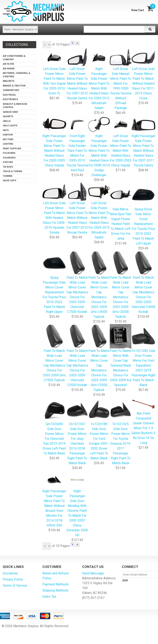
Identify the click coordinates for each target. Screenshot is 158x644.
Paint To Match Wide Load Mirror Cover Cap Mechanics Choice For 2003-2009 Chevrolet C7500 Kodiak (77, 282)
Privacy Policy (13, 579)
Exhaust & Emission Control (15, 106)
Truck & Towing (13, 171)
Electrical (9, 95)
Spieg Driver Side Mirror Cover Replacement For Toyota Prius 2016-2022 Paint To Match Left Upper (143, 214)
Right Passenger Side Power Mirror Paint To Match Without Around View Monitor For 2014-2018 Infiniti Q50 (54, 499)
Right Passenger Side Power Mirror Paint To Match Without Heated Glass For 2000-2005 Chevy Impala (54, 141)
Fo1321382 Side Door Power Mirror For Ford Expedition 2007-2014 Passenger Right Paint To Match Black (143, 356)
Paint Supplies (12, 149)
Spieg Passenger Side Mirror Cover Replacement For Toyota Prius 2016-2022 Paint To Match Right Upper (54, 282)
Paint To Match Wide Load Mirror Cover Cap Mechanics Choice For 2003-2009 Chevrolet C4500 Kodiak (143, 282)
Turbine (8, 176)
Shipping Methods (55, 590)
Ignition (8, 135)
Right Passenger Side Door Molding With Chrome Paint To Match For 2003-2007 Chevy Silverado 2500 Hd (77, 504)
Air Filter (8, 64)
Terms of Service (15, 586)
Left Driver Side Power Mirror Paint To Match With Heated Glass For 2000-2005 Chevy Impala (121, 141)
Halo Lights (10, 126)
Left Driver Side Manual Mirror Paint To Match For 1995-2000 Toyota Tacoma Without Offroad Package (121, 79)
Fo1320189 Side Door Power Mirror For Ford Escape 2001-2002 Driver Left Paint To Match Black (99, 429)
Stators (8, 162)
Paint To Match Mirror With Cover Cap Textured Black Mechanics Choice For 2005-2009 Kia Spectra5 (121, 356)
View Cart (138, 10)
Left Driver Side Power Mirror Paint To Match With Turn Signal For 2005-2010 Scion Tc (54, 72)
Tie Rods (8, 167)
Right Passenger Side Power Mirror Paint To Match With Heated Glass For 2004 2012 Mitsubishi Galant (99, 79)
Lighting (8, 144)
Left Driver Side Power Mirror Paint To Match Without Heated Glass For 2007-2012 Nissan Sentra (77, 74)
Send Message (93, 573)
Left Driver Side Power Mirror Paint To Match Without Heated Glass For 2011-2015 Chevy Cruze (143, 74)
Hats (6, 130)
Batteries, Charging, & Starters (16, 75)
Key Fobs (8, 139)
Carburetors (11, 90)
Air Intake (9, 69)
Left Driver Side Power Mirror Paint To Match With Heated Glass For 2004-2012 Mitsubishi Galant (99, 211)
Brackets (9, 81)
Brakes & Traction (14, 86)
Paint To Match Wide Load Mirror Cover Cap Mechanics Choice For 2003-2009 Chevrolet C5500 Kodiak (77, 356)
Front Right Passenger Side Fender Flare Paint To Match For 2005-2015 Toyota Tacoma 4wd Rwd (77, 144)
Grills (7, 121)
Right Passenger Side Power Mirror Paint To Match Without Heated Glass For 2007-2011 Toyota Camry (143, 141)
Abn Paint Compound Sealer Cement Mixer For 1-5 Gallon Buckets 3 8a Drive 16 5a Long (143, 421)
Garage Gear (10, 112)
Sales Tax (49, 597)
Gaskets (8, 116)
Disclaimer (10, 573)
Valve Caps (10, 181)
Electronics (10, 99)
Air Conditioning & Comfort (14, 58)
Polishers (9, 153)
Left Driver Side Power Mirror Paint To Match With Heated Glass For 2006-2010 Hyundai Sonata (54, 209)
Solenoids (9, 158)
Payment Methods (55, 584)
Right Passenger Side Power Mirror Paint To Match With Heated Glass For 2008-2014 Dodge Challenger (99, 146)
